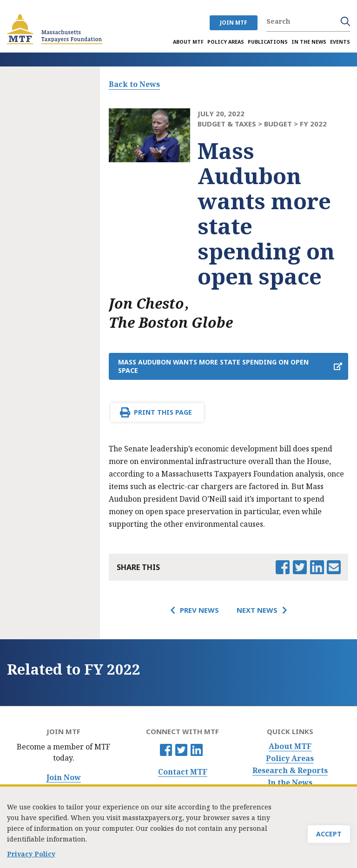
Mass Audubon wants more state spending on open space (213, 366)
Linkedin (197, 750)
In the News (290, 783)
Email (334, 567)
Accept (329, 837)
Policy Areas (290, 759)
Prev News (199, 610)
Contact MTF (183, 772)
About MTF (290, 746)
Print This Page (163, 412)
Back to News (134, 84)
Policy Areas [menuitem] (226, 42)
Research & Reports (290, 771)
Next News (257, 610)
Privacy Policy (31, 857)
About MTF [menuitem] (188, 42)
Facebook (166, 750)
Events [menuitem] (340, 42)
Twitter (181, 750)
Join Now (64, 778)
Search (345, 21)
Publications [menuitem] (268, 42)
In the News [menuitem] (309, 42)
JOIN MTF (234, 23)
